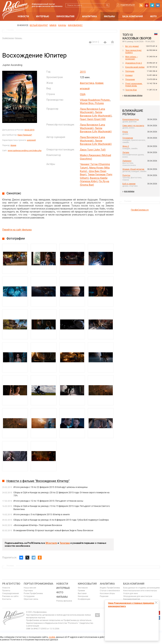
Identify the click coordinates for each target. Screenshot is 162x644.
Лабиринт (127, 161)
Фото (153, 16)
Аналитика (89, 16)
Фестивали (83, 588)
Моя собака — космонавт (132, 58)
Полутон (126, 175)
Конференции (84, 599)
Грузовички (128, 138)
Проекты (6, 591)
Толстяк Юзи (131, 90)
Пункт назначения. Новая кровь (134, 85)
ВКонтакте (51, 543)
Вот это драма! (132, 46)
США (83, 94)
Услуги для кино (131, 593)
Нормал (129, 75)
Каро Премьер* (25, 135)
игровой (85, 89)
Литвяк (126, 152)
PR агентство (11, 584)
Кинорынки (83, 596)
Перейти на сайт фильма (17, 230)
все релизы (129, 191)
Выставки (82, 593)
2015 (83, 72)
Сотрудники (29, 596)
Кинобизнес (75, 25)
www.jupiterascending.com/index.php (25, 150)
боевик (99, 83)
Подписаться (128, 5)
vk (158, 5)
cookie (52, 637)
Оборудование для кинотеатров (138, 596)
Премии (81, 591)
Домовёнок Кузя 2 (134, 63)
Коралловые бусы (131, 119)
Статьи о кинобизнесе (110, 591)
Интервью (43, 16)
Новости (23, 16)
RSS (141, 5)
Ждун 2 (126, 146)
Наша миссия (30, 588)
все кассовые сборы (133, 95)
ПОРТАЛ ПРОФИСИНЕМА (38, 584)
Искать (107, 5)
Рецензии (104, 596)
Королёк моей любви (135, 67)
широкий (31, 140)
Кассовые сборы (107, 593)
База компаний (133, 16)
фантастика (87, 83)
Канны (62, 25)
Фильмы (109, 16)
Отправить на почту (112, 42)
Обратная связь (31, 599)
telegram (152, 5)
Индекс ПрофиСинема (110, 588)
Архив (13, 145)
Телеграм (65, 543)
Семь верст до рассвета (133, 126)
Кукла (125, 132)
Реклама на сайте (10, 596)
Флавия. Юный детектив (133, 169)
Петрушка (130, 71)
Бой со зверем (129, 184)
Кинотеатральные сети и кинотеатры (140, 591)
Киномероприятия (132, 599)
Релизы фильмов (64, 601)
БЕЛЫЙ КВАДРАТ (39, 25)
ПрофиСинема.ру (140, 210)
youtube (147, 5)
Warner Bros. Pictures (92, 103)
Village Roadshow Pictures (95, 100)
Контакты (7, 599)
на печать (105, 42)
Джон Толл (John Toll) (93, 150)
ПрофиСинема (8, 38)
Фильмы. (19, 38)
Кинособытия (65, 16)
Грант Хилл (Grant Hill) (93, 119)
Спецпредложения (11, 593)
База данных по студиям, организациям (141, 588)
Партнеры (28, 591)
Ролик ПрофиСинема (33, 593)
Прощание (130, 79)
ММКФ (53, 25)
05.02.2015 (29, 130)
